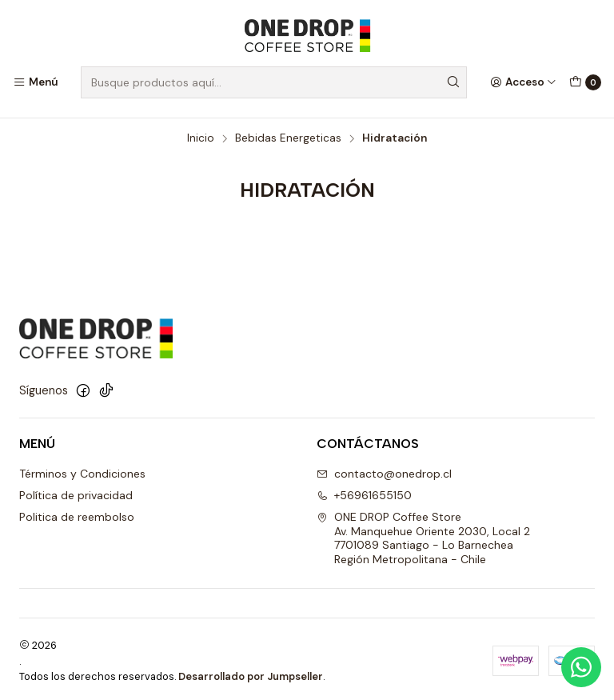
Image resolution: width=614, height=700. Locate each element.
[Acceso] (523, 82)
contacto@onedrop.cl (384, 471)
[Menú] (36, 82)
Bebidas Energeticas (288, 136)
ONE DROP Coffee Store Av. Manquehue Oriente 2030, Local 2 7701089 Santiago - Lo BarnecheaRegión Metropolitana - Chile (423, 536)
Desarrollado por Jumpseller (251, 673)
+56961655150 (364, 493)
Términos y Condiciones (82, 471)
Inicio (201, 136)
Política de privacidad (76, 493)
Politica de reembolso (77, 514)
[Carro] (585, 82)
